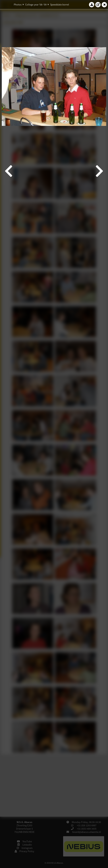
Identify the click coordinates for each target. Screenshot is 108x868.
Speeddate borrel (60, 5)
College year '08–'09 (36, 5)
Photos (18, 5)
